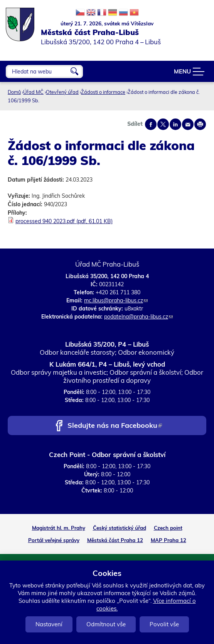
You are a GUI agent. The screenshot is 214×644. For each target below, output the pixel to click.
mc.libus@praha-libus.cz (116, 300)
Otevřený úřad (62, 92)
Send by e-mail (188, 124)
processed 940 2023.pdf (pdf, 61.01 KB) (64, 221)
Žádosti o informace (103, 92)
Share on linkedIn (175, 124)
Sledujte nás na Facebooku (115, 426)
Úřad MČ (33, 92)
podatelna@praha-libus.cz (138, 317)
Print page (200, 124)
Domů (14, 92)
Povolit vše (164, 624)
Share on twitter (163, 124)
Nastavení (49, 624)
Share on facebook (151, 124)
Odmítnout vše (106, 624)
